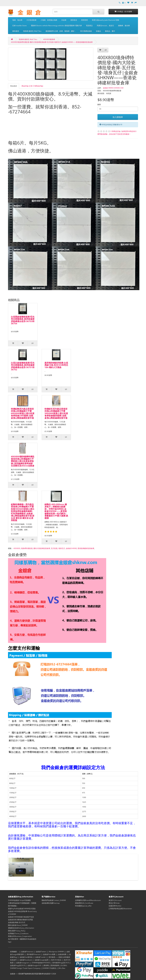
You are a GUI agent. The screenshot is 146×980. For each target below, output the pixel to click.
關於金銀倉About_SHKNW (18, 925)
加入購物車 (118, 117)
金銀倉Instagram (23, 963)
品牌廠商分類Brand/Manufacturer (88, 900)
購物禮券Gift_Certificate (84, 903)
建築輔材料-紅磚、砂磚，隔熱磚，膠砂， (61, 31)
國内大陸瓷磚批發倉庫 (42, 548)
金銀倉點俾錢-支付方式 (17, 922)
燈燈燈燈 (84, 20)
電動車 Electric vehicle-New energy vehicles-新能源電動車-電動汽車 (56, 26)
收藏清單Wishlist (115, 906)
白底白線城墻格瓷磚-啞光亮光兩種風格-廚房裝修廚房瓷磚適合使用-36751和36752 (23, 366)
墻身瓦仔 (62, 548)
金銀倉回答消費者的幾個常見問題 (20, 920)
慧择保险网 (55, 965)
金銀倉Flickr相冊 (49, 954)
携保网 (46, 965)
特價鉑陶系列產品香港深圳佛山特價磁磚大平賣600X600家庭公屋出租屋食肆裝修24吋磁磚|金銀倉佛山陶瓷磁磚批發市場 (23, 413)
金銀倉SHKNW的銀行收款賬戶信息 (21, 917)
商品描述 (14, 86)
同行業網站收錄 (86, 31)
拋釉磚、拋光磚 (124, 26)
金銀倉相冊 (62, 954)
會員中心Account (115, 900)
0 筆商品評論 (115, 131)
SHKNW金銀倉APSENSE (41, 963)
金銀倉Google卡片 (34, 965)
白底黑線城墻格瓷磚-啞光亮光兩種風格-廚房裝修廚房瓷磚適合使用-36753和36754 (23, 320)
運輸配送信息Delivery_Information (21, 928)
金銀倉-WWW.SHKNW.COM (113, 88)
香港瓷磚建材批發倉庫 (86, 548)
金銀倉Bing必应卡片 (18, 965)
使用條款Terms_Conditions (18, 933)
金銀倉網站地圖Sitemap (51, 903)
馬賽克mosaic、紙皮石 (105, 26)
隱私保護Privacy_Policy (17, 931)
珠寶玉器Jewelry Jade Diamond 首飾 (105, 20)
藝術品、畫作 (110, 31)
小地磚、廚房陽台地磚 (49, 20)
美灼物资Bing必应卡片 (61, 963)
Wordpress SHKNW (56, 952)
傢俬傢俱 (16, 31)
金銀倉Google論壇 (41, 960)
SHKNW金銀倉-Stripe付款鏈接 (19, 900)
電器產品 (89, 26)
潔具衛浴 (74, 20)
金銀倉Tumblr (41, 957)
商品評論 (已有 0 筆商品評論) (32, 86)
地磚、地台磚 (17, 20)
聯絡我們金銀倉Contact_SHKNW (54, 900)
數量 (99, 104)
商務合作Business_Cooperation (20, 936)
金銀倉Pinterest (27, 952)
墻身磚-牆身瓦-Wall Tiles (32, 31)
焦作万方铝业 (56, 960)
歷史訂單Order (114, 903)
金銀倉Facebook (26, 960)
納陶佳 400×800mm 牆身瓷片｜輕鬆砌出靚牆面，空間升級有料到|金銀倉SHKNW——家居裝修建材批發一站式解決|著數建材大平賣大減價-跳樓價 (56, 511)
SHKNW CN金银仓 (50, 968)
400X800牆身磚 (49, 39)
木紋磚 (64, 20)
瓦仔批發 (54, 548)
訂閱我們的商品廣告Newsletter (120, 909)
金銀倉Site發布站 (26, 957)
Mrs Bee (62, 968)
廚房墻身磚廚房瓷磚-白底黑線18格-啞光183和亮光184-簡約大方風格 (56, 365)
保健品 (98, 31)
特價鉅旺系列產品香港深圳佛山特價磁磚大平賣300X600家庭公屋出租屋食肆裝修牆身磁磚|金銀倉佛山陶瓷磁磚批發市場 (56, 413)
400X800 (17, 548)
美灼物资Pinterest (33, 954)
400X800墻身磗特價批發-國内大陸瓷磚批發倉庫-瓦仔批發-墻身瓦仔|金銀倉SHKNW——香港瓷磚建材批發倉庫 (52, 42)
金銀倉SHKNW (71, 548)
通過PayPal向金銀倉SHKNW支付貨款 (22, 909)
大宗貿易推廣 (31, 20)
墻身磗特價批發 (27, 548)
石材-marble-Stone (19, 26)
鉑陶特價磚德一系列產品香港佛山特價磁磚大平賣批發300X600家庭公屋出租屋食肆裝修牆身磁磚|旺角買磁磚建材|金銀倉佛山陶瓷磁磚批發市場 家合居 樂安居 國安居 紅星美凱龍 (23, 512)
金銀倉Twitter (41, 952)
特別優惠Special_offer (83, 906)
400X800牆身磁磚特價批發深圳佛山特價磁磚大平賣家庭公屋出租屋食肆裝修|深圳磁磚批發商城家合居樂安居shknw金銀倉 (23, 461)
